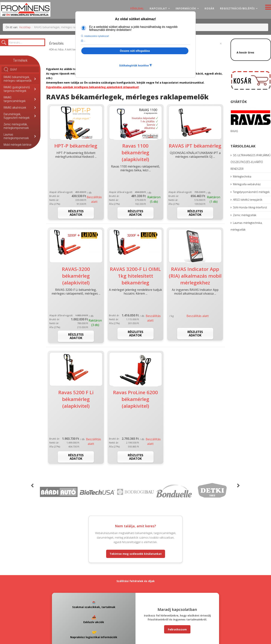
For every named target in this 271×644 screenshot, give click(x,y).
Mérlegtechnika (242, 176)
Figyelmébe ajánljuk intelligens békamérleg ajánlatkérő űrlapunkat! (92, 87)
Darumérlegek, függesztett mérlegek (17, 116)
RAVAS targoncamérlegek (15, 99)
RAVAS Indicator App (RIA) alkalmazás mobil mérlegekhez (195, 276)
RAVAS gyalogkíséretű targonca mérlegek (17, 89)
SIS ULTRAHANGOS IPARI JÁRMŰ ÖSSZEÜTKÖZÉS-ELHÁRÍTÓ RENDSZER (250, 162)
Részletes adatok (76, 213)
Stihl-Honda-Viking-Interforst (250, 207)
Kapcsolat (158, 8)
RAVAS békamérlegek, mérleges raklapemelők (18, 79)
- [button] (85, 41)
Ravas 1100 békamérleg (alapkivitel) (135, 152)
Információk (186, 8)
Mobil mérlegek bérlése (18, 145)
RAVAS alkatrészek (15, 108)
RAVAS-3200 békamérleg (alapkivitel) (76, 276)
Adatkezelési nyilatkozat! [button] (97, 36)
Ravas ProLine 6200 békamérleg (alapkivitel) (135, 399)
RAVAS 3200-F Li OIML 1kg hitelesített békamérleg (135, 276)
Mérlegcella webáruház (247, 184)
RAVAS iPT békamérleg (195, 146)
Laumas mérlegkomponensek (16, 136)
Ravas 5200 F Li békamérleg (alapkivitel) (76, 399)
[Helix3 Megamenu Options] (267, 8)
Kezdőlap (25, 27)
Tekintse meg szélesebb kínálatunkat (136, 554)
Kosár (209, 8)
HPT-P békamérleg (76, 146)
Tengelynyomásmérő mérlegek (251, 192)
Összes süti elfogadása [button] (135, 51)
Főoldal (137, 8)
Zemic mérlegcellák (245, 215)
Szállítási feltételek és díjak (136, 581)
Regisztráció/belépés (237, 8)
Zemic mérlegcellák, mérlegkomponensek (16, 126)
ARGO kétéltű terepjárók (248, 200)
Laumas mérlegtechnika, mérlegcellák (246, 226)
